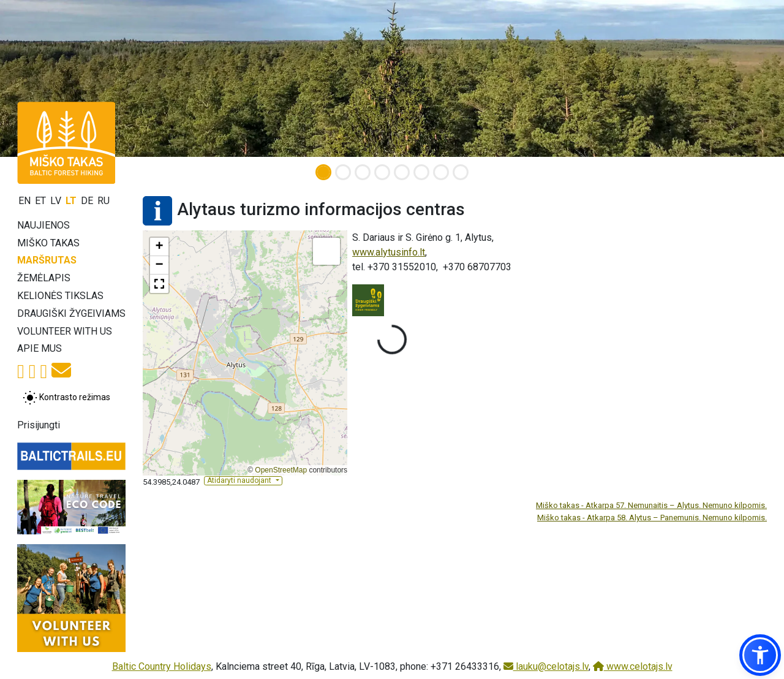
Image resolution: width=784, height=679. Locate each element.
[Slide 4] (382, 172)
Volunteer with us (65, 331)
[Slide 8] (461, 172)
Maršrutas (47, 260)
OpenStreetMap (281, 470)
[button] (159, 247)
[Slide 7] (441, 172)
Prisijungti (39, 425)
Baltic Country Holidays (162, 666)
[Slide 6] (421, 172)
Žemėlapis (44, 278)
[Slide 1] (323, 172)
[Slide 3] (363, 172)
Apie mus (40, 348)
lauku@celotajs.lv (546, 666)
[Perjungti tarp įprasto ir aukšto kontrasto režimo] (66, 398)
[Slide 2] (343, 172)
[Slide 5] (402, 172)
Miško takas (48, 243)
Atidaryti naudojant (240, 480)
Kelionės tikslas (60, 296)
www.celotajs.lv (633, 666)
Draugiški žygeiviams (71, 313)
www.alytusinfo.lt (389, 252)
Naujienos (43, 225)
